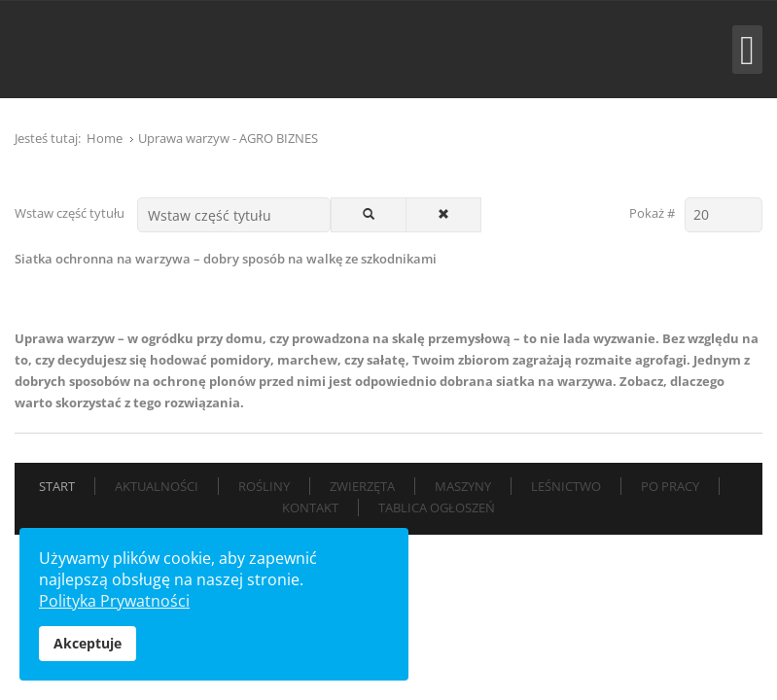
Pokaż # (652, 213)
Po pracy (670, 486)
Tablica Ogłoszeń (437, 507)
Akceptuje (88, 643)
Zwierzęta (362, 486)
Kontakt (310, 507)
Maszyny (463, 486)
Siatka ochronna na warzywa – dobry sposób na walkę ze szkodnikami (226, 259)
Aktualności (157, 486)
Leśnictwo (566, 486)
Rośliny (264, 486)
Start (57, 486)
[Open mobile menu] (747, 50)
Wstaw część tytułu (71, 213)
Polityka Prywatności (114, 601)
